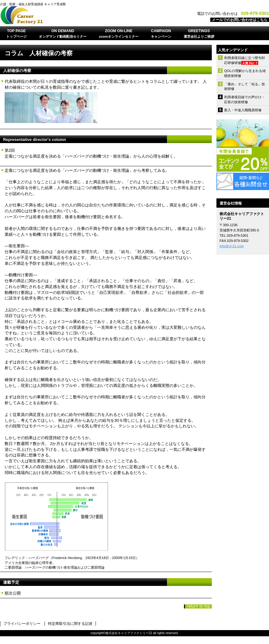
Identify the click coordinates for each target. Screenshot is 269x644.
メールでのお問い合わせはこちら (240, 20)
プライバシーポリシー (22, 624)
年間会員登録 (243, 146)
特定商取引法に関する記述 (70, 624)
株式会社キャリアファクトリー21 (77, 15)
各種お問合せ (243, 181)
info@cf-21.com (232, 246)
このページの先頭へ (198, 606)
